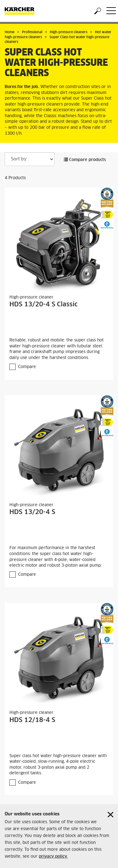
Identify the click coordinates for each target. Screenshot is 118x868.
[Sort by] (30, 159)
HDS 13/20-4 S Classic (44, 304)
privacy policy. (53, 857)
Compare (27, 367)
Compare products (85, 160)
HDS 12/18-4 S (32, 720)
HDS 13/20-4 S (32, 512)
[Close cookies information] (110, 815)
